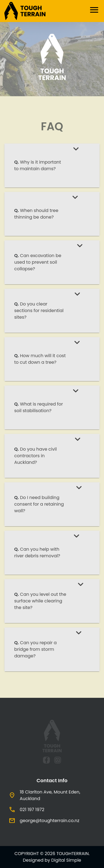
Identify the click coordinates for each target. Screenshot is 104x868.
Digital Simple (66, 860)
